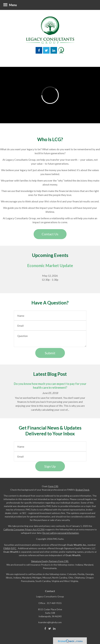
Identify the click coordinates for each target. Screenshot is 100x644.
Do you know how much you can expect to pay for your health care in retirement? (50, 386)
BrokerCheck (83, 490)
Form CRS (53, 486)
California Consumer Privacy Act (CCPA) (24, 529)
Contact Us (50, 234)
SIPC (14, 548)
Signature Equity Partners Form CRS (50, 561)
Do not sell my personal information (61, 533)
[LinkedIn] (54, 629)
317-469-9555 (54, 603)
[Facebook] (45, 629)
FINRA (7, 548)
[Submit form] (50, 353)
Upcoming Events (50, 255)
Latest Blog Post (50, 374)
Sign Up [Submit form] (50, 466)
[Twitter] (50, 629)
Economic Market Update (50, 265)
